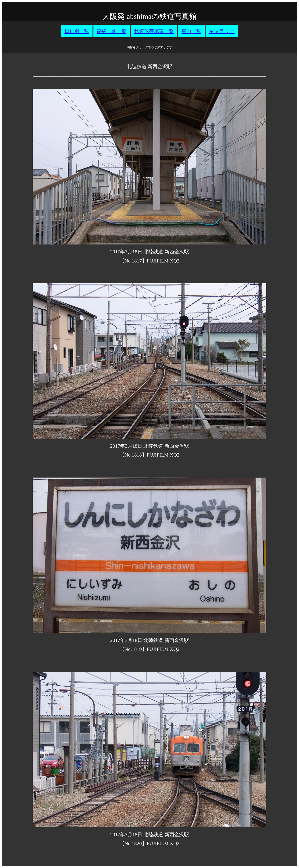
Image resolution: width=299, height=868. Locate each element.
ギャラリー (222, 31)
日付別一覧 (77, 31)
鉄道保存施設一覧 (154, 31)
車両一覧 (191, 31)
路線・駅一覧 (112, 31)
